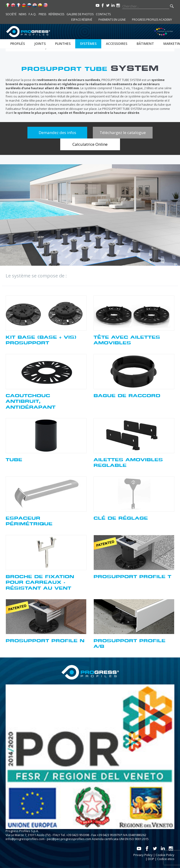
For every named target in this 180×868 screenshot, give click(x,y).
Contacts (103, 14)
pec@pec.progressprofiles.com (69, 839)
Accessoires (117, 44)
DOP (151, 859)
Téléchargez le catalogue (123, 133)
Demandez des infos (57, 133)
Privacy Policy (143, 855)
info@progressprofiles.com (25, 839)
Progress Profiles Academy (152, 20)
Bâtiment (145, 44)
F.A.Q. (32, 14)
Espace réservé (82, 20)
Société (11, 14)
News (22, 14)
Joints (40, 44)
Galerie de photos (80, 14)
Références (56, 14)
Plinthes (63, 44)
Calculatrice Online (90, 144)
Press (42, 14)
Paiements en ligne (112, 20)
